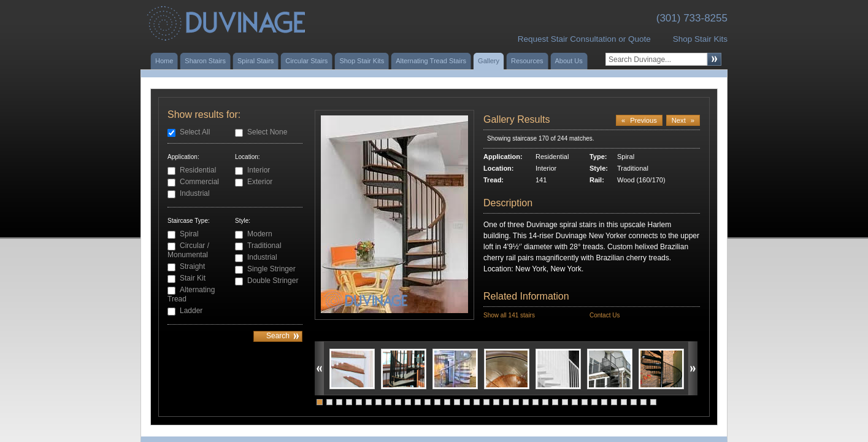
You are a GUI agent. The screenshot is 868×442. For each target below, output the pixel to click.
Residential (198, 170)
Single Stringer (271, 269)
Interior (259, 170)
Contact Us (605, 315)
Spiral (189, 234)
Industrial (195, 193)
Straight (192, 266)
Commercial (199, 182)
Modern (260, 234)
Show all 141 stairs (509, 315)
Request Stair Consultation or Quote (584, 39)
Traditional (264, 246)
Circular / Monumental (188, 250)
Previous (639, 120)
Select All (195, 132)
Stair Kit (193, 278)
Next (683, 120)
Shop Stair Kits (700, 39)
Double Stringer (273, 281)
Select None (267, 132)
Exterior (260, 182)
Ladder (191, 311)
